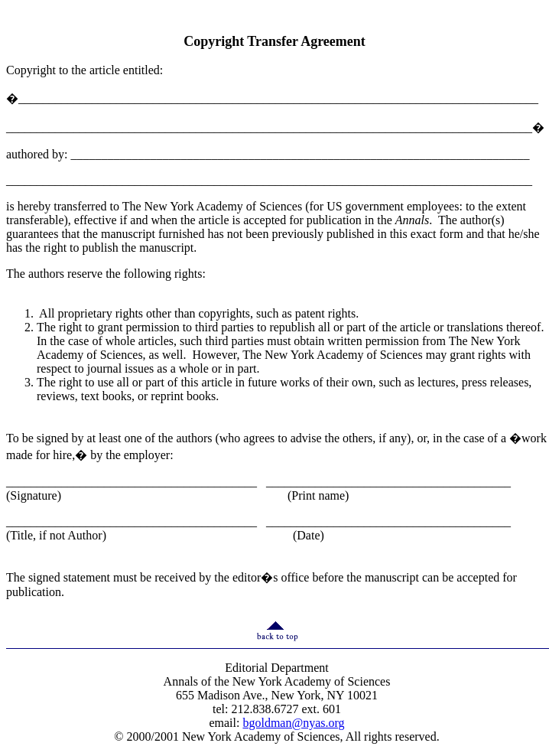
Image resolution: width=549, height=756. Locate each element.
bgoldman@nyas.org (293, 723)
